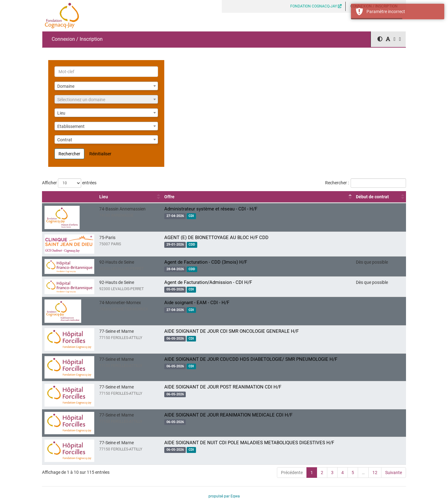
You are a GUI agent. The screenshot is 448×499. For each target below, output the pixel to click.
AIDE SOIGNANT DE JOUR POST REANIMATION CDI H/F (223, 387)
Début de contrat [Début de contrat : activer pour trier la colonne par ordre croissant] (372, 197)
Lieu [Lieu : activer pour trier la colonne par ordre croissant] (104, 197)
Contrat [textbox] (65, 140)
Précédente (292, 473)
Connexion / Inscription (77, 39)
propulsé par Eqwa (224, 496)
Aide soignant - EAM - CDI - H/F (197, 303)
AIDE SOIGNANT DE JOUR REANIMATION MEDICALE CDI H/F (228, 415)
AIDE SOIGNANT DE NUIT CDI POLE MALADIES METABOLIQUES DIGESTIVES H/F (249, 443)
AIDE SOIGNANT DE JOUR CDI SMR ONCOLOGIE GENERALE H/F (231, 331)
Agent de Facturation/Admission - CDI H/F (208, 282)
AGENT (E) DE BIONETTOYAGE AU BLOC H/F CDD (216, 238)
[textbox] (106, 100)
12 (375, 473)
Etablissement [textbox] (71, 126)
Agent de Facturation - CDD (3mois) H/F (206, 262)
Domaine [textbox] (66, 86)
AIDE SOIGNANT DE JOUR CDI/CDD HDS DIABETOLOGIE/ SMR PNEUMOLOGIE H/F (251, 359)
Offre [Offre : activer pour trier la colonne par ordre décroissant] (169, 197)
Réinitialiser (100, 154)
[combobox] (106, 86)
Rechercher (69, 154)
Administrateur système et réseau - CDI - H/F (211, 209)
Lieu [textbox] (61, 113)
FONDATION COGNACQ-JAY (316, 6)
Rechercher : (366, 183)
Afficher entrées (69, 183)
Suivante (394, 473)
